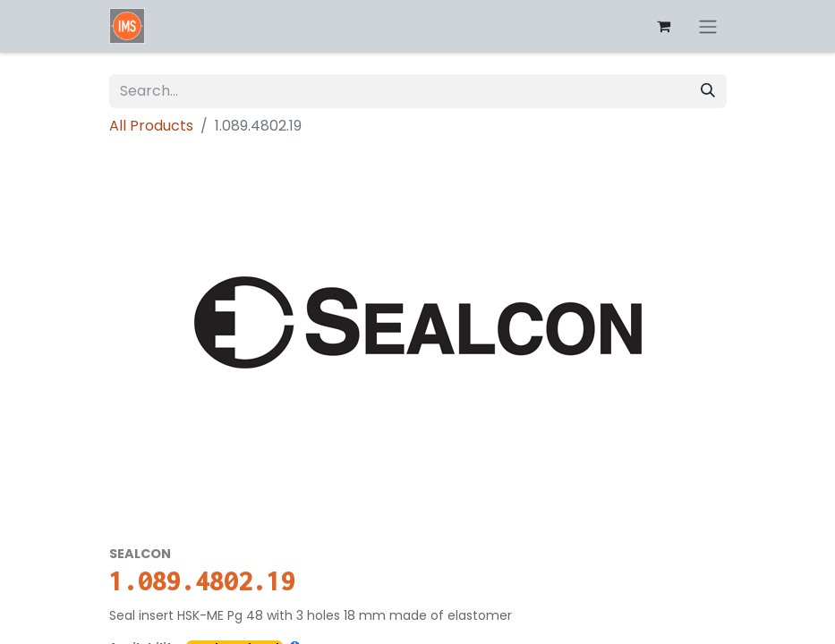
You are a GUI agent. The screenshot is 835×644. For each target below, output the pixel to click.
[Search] (708, 91)
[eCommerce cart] (664, 26)
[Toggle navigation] (708, 26)
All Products (151, 126)
